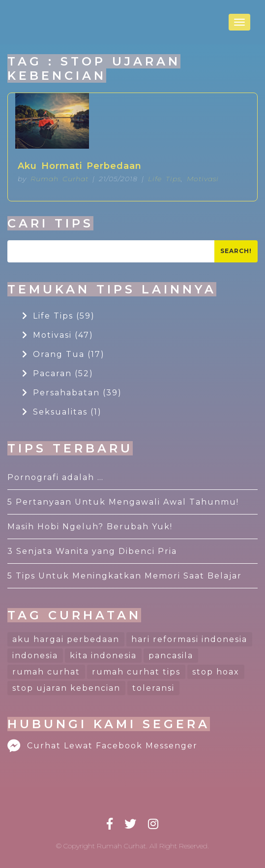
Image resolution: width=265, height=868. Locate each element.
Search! (236, 251)
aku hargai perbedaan (66, 639)
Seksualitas (62, 412)
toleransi (153, 688)
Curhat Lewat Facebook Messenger (103, 746)
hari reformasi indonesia (189, 639)
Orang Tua (63, 354)
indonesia (35, 656)
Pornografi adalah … (56, 477)
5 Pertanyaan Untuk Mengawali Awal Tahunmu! (123, 502)
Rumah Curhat (59, 179)
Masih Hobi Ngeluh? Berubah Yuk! (90, 527)
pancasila (171, 656)
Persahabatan (72, 393)
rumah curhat (46, 672)
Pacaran (58, 373)
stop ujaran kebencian (66, 688)
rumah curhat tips (136, 672)
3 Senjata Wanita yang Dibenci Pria (92, 551)
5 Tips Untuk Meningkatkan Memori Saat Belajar (125, 576)
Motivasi (203, 179)
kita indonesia (103, 656)
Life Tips (164, 179)
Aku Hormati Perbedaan (80, 166)
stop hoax (216, 672)
